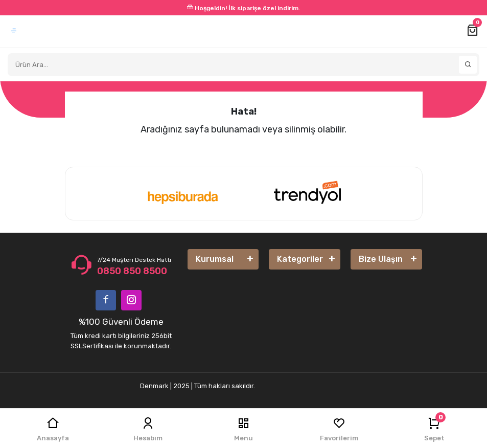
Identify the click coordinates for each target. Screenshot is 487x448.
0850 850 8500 (132, 271)
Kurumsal (215, 259)
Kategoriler (300, 259)
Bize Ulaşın (381, 259)
